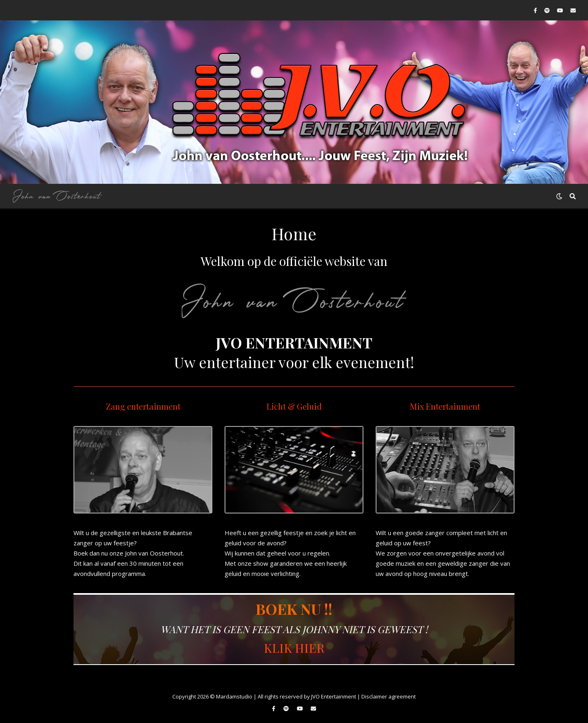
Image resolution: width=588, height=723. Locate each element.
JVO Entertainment (334, 696)
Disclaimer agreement (389, 696)
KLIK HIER (294, 648)
